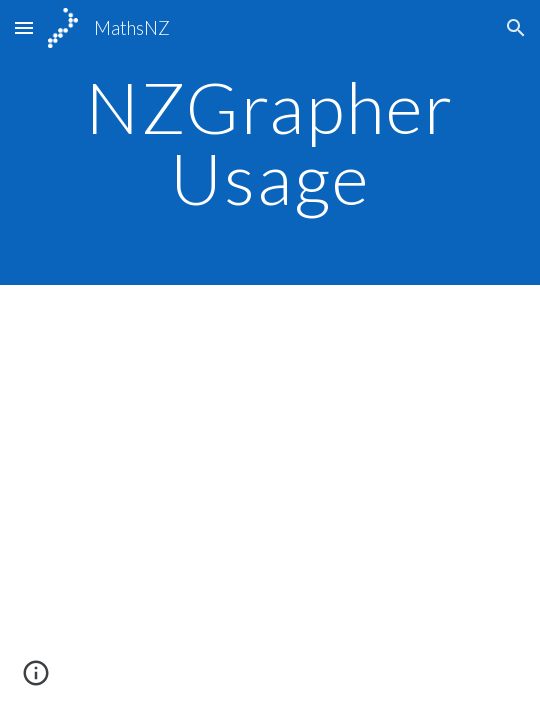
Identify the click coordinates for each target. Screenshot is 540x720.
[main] (270, 142)
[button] (24, 27)
